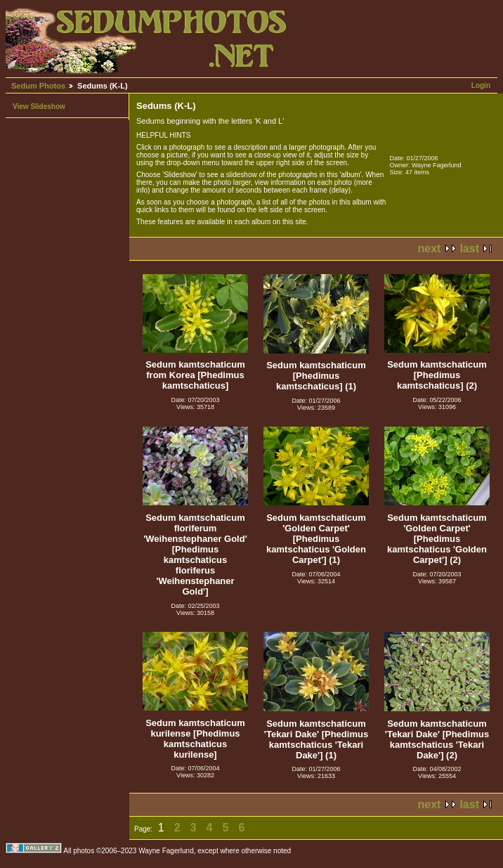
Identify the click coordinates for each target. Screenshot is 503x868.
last (469, 248)
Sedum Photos (38, 86)
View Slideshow (39, 106)
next (430, 248)
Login (481, 85)
